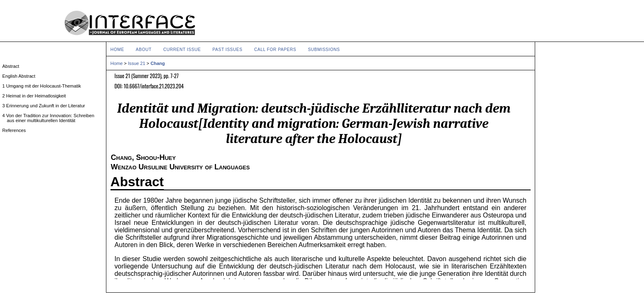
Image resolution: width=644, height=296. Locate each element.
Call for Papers (275, 50)
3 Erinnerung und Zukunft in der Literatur (46, 106)
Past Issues (227, 50)
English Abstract (21, 76)
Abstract (137, 182)
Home (117, 50)
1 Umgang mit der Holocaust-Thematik (44, 86)
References (16, 130)
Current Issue (182, 50)
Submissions (324, 50)
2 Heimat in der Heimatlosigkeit (37, 96)
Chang (158, 63)
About (144, 50)
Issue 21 (136, 63)
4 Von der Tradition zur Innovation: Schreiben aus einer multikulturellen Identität (51, 118)
